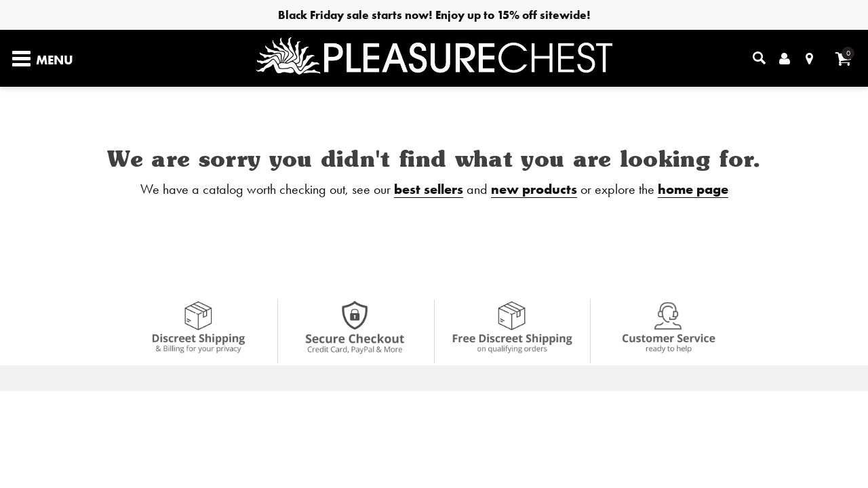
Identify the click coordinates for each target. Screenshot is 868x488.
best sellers (429, 189)
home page (693, 189)
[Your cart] (843, 59)
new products (534, 189)
